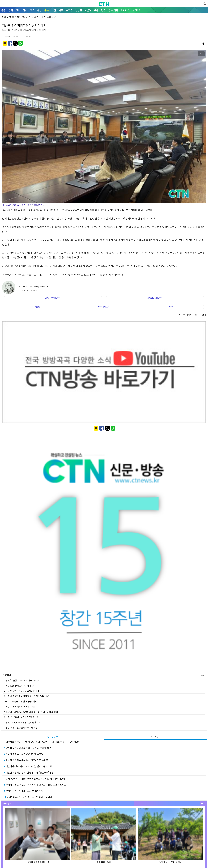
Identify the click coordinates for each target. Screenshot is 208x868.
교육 (32, 10)
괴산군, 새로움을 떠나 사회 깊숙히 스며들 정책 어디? (26, 696)
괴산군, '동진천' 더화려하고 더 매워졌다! (21, 680)
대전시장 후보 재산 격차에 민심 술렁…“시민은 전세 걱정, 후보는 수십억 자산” (41, 742)
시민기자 (137, 10)
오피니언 (125, 10)
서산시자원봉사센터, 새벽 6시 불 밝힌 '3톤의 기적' (28, 766)
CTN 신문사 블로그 (53, 298)
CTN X (172, 307)
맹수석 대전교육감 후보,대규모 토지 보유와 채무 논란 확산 (32, 748)
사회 (25, 10)
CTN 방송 (36, 307)
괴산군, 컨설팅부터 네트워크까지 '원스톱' (22, 717)
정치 (11, 10)
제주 (96, 10)
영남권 (79, 10)
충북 (47, 10)
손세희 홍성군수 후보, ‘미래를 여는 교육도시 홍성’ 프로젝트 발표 (35, 785)
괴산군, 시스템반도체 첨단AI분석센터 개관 (22, 722)
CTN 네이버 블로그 (155, 298)
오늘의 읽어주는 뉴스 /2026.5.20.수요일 (23, 754)
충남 (39, 10)
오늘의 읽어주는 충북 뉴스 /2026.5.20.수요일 (26, 760)
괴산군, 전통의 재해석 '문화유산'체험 (20, 707)
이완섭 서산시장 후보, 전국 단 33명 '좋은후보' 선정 (29, 772)
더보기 (203, 675)
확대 (201, 54)
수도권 (69, 10)
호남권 (88, 10)
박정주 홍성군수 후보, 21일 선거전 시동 (23, 791)
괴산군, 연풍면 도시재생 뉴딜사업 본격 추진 (23, 691)
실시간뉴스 (53, 736)
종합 (4, 10)
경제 (18, 10)
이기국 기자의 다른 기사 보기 (193, 315)
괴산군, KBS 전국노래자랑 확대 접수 (19, 686)
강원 (103, 10)
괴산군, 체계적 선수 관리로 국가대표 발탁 (22, 728)
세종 (61, 10)
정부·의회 (113, 10)
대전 (54, 10)
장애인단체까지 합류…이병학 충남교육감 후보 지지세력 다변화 (34, 779)
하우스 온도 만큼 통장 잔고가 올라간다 (20, 701)
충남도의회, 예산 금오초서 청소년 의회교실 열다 (28, 797)
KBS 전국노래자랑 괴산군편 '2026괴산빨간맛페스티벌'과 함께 (31, 712)
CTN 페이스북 (104, 307)
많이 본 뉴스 (156, 736)
